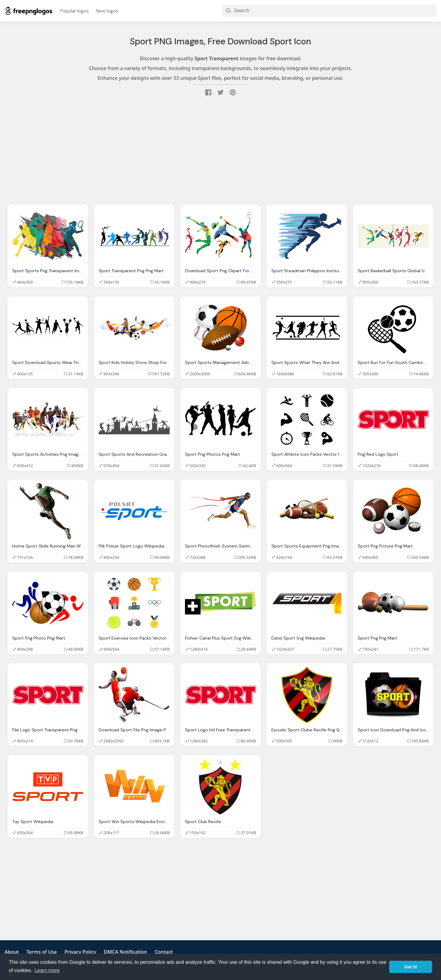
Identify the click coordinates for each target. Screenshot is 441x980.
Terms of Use (41, 952)
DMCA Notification (125, 952)
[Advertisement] (221, 151)
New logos (107, 11)
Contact (164, 952)
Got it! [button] (411, 967)
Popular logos (75, 11)
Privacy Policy (80, 952)
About (12, 952)
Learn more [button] (47, 970)
